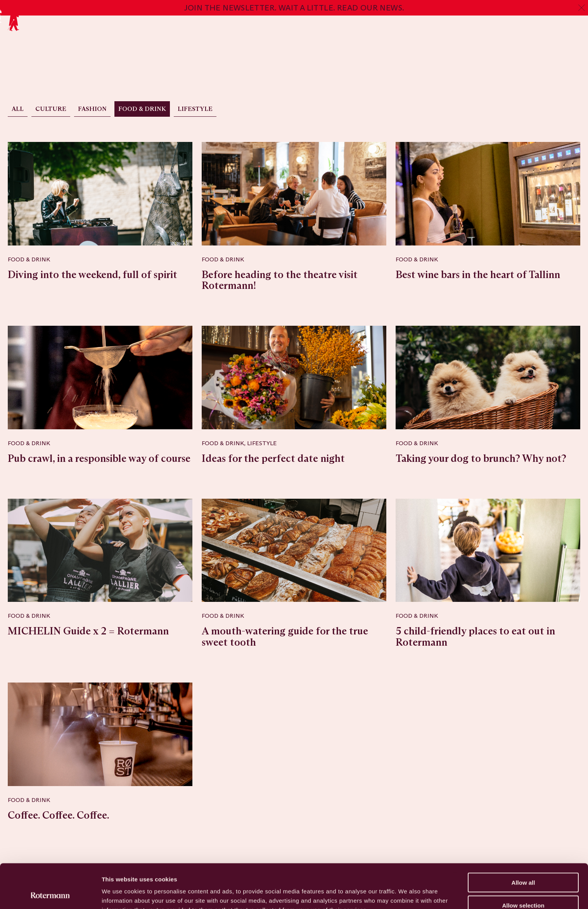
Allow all (523, 841)
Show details (407, 894)
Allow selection (523, 864)
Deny (523, 886)
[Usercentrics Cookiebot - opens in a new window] (50, 894)
